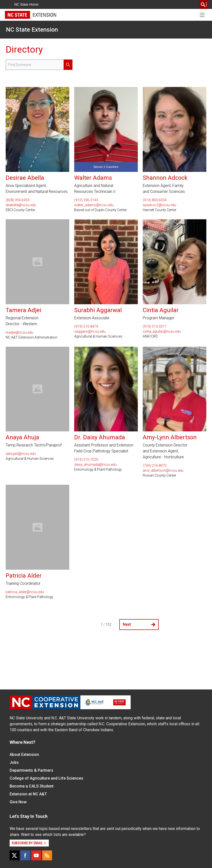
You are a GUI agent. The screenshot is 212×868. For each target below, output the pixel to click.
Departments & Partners (31, 770)
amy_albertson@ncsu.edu (163, 470)
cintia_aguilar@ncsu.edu (162, 331)
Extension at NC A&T (28, 794)
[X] (15, 855)
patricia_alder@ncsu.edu (25, 592)
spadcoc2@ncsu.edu (159, 205)
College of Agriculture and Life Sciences (46, 778)
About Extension (24, 755)
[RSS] (47, 855)
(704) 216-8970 (155, 465)
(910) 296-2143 (86, 200)
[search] (204, 4)
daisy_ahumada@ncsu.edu (95, 464)
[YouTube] (36, 855)
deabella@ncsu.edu (21, 205)
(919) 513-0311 (155, 326)
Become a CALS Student (32, 786)
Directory (24, 50)
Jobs (14, 762)
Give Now (18, 802)
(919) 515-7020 (86, 460)
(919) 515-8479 (86, 326)
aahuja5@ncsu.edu (21, 454)
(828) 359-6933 (18, 200)
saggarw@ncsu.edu (90, 331)
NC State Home (26, 4)
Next (139, 624)
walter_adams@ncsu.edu (94, 205)
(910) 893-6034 (155, 200)
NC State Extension (32, 30)
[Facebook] (25, 855)
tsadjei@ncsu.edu (19, 332)
